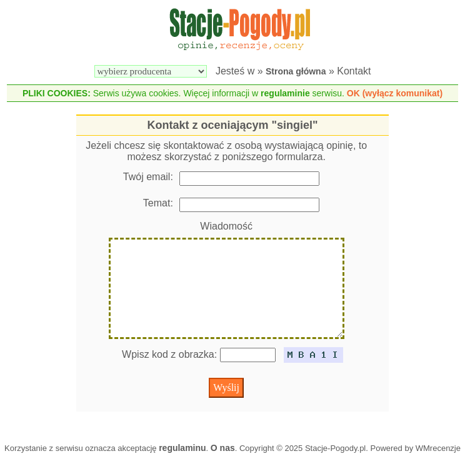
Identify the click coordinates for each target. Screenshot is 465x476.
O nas (223, 468)
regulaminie (285, 93)
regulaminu (182, 468)
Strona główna (296, 71)
